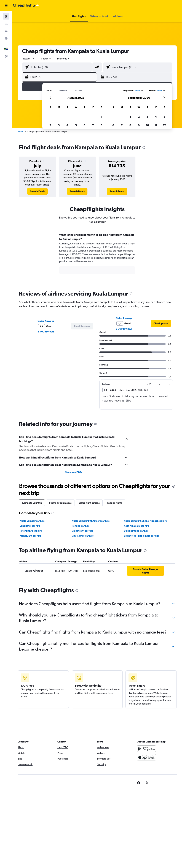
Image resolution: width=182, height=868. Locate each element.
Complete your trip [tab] (32, 503)
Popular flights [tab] (115, 503)
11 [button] (156, 125)
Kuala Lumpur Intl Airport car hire (91, 521)
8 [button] (101, 125)
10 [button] (147, 125)
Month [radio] (79, 91)
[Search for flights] (6, 16)
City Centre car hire (83, 536)
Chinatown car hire (83, 531)
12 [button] (164, 125)
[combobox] (64, 59)
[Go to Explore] (6, 39)
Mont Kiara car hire (30, 536)
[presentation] (144, 148)
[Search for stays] (6, 24)
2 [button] (50, 125)
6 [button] (84, 125)
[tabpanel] (97, 257)
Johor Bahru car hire (31, 531)
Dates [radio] (49, 91)
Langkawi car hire (30, 526)
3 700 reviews (46, 332)
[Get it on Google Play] (146, 749)
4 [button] (67, 125)
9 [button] (139, 125)
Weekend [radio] (64, 91)
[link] (37, 191)
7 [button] (93, 125)
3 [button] (59, 125)
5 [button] (76, 125)
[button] (6, 6)
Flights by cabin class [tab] (60, 503)
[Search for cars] (6, 31)
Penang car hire (81, 526)
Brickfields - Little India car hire (142, 536)
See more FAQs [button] (74, 472)
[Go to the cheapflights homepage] (26, 6)
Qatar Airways (46, 321)
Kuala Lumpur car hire (32, 521)
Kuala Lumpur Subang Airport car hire (145, 521)
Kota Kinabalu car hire (136, 526)
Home (20, 132)
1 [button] (102, 117)
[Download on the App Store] (146, 757)
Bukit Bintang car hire (136, 531)
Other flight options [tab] (89, 503)
